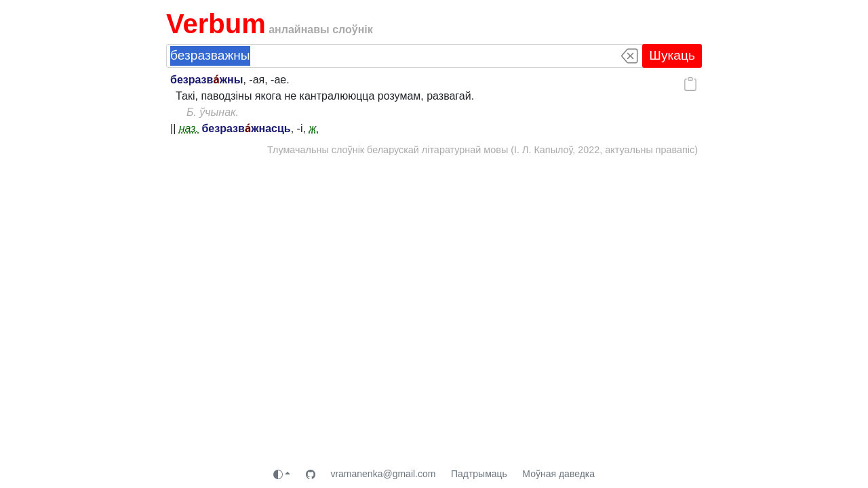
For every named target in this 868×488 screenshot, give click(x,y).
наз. (189, 128)
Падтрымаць (479, 474)
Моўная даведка (558, 474)
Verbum (216, 24)
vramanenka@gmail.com (383, 474)
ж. (314, 128)
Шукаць (672, 55)
